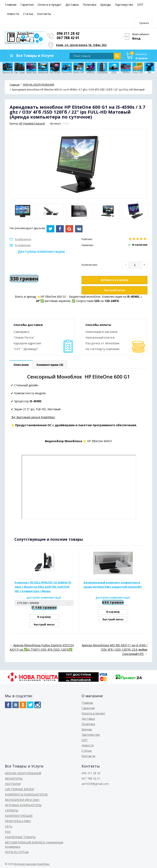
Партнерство (124, 5)
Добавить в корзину (114, 280)
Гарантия (27, 5)
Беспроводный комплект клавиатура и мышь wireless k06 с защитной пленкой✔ (113, 585)
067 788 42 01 (68, 38)
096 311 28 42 (68, 33)
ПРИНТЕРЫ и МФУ (18, 821)
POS (8, 832)
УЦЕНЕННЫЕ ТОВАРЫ (20, 837)
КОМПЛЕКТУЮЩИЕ (19, 816)
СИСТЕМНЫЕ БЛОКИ (19, 789)
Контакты (44, 14)
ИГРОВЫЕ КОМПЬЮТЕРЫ (23, 805)
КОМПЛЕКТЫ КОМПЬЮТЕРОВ (26, 794)
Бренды (106, 5)
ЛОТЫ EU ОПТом (17, 852)
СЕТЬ (9, 826)
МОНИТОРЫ (14, 778)
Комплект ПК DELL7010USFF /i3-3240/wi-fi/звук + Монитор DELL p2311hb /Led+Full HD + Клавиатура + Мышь (43, 587)
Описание (21, 365)
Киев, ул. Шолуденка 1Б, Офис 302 (81, 45)
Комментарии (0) (50, 365)
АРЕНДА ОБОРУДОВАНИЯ (23, 773)
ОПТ (140, 5)
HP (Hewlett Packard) (32, 123)
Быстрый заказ (115, 290)
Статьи (28, 14)
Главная (11, 5)
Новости (13, 14)
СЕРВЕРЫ (12, 810)
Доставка (72, 5)
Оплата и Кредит (49, 5)
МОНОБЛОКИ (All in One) (22, 800)
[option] (22, 211)
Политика (90, 5)
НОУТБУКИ (13, 784)
